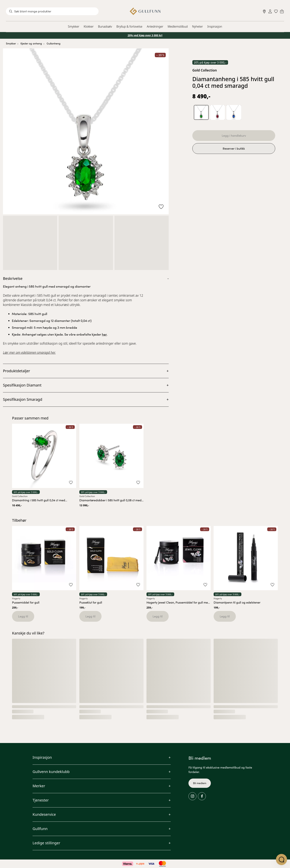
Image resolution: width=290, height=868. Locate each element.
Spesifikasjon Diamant (22, 385)
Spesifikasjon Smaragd (23, 399)
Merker (39, 786)
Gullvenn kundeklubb (51, 772)
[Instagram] (192, 796)
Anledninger (155, 26)
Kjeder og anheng (31, 43)
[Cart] (282, 11)
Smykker (74, 26)
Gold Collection (205, 70)
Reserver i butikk (234, 148)
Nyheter (198, 26)
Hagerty (16, 598)
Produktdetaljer (17, 371)
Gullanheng (54, 43)
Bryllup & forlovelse (129, 26)
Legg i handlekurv (234, 135)
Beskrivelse (13, 278)
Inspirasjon (215, 26)
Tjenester (41, 800)
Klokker (89, 26)
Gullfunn (40, 829)
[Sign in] (270, 11)
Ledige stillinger (46, 843)
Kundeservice (44, 814)
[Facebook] (202, 796)
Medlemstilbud (178, 26)
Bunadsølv (105, 26)
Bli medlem (200, 783)
